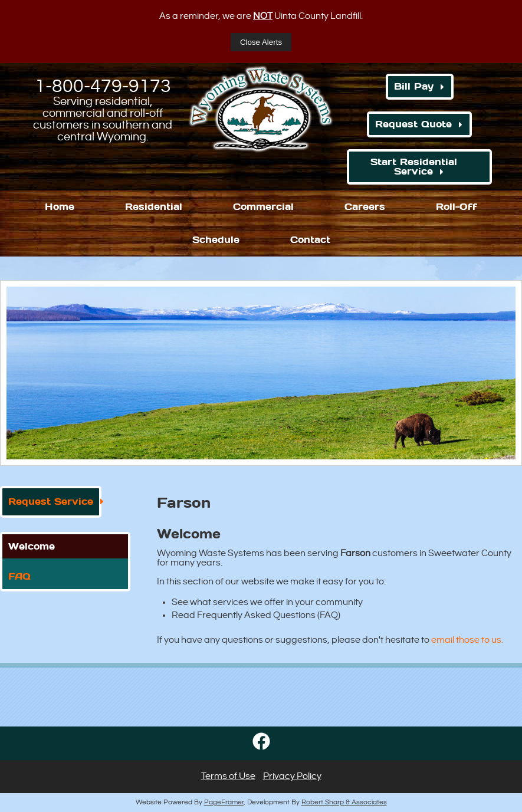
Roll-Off (457, 207)
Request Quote (413, 124)
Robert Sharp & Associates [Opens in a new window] (344, 802)
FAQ (19, 576)
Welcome (32, 546)
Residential (154, 207)
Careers (365, 207)
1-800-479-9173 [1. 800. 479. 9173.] (103, 86)
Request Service (51, 502)
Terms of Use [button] (228, 776)
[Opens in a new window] (261, 753)
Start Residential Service (414, 167)
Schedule (216, 240)
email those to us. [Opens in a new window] (467, 640)
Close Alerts (261, 42)
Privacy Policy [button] (292, 776)
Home (60, 207)
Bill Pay (414, 86)
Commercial (263, 207)
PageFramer (224, 802)
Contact (310, 240)
